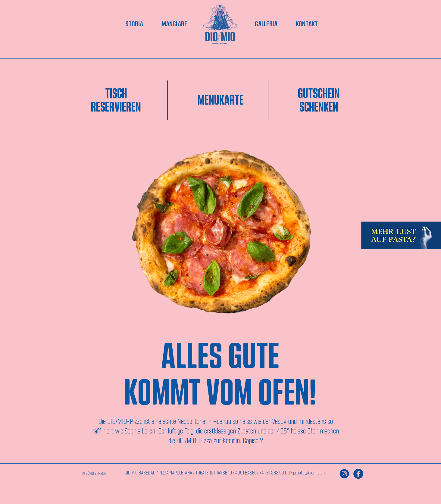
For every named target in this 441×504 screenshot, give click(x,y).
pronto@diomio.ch (309, 473)
